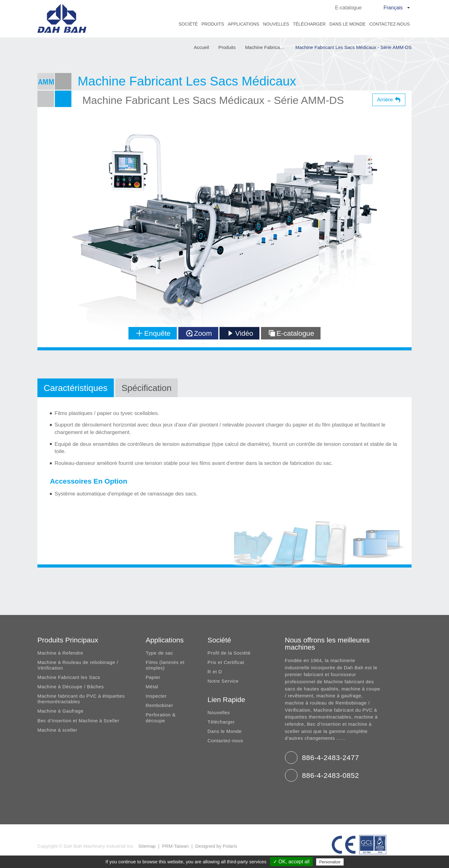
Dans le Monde (347, 24)
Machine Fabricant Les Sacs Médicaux (268, 47)
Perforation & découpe (161, 717)
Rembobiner (159, 705)
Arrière (385, 100)
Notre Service (223, 681)
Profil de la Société (229, 653)
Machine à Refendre (60, 653)
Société (188, 24)
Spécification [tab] (147, 388)
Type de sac (159, 653)
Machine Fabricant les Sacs (69, 677)
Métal (152, 687)
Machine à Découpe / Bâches (71, 687)
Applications (243, 24)
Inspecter (156, 696)
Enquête (153, 333)
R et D (215, 672)
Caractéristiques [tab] (76, 388)
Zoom (199, 333)
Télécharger (309, 24)
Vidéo (240, 333)
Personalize (330, 862)
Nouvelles (276, 24)
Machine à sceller (57, 730)
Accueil (201, 47)
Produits (213, 24)
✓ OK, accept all (291, 862)
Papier (153, 677)
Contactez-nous (389, 24)
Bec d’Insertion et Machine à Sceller (78, 721)
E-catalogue (348, 8)
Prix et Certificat (226, 662)
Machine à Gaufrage (60, 711)
